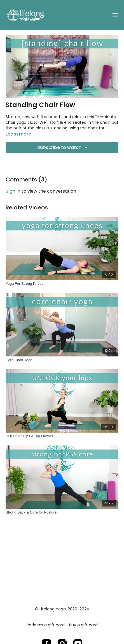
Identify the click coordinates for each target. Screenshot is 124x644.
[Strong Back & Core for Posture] (62, 512)
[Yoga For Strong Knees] (62, 284)
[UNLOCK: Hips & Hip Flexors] (62, 436)
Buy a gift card (83, 625)
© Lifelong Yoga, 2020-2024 (62, 609)
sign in (13, 191)
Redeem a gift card (46, 625)
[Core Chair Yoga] (62, 360)
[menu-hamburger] (115, 15)
